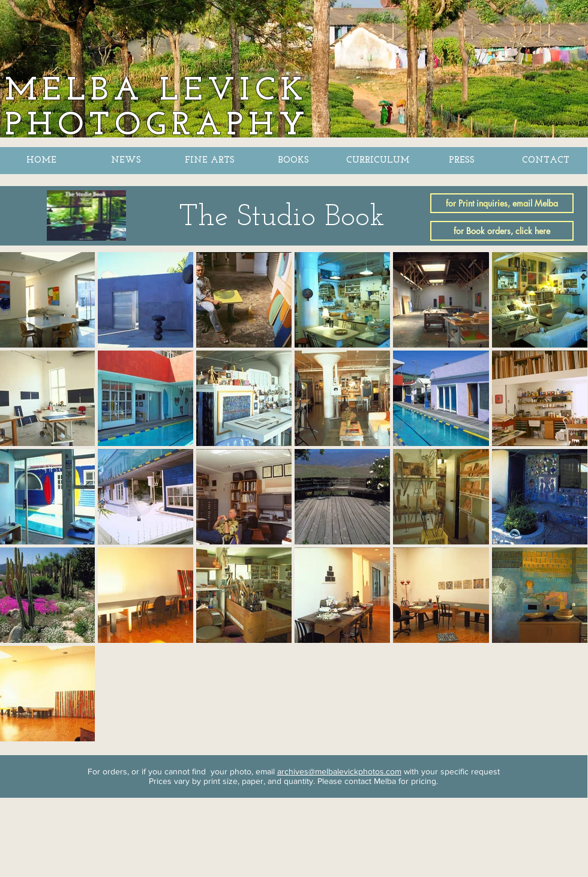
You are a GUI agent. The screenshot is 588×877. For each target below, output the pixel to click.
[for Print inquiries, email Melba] (502, 203)
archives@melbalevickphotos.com (339, 771)
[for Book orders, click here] (502, 231)
